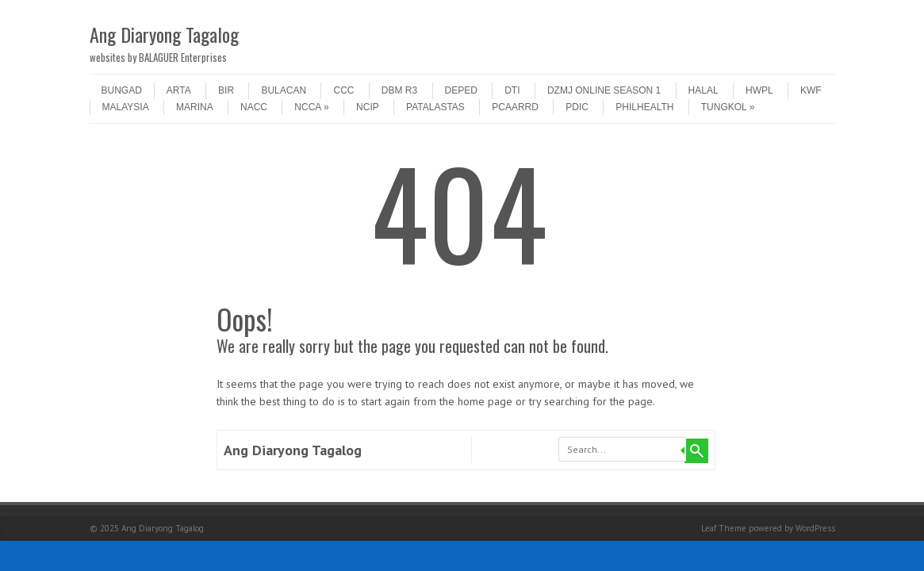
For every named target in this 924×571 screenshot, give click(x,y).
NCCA (311, 107)
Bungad (122, 90)
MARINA (195, 107)
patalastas (435, 107)
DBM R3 (399, 90)
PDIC (577, 107)
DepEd (461, 90)
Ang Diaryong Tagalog (164, 34)
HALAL (704, 90)
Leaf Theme (724, 528)
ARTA (179, 90)
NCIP (368, 107)
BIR (226, 90)
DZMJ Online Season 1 (604, 90)
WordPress (815, 528)
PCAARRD (515, 107)
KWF (811, 90)
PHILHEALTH (644, 107)
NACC (254, 107)
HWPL (759, 90)
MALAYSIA (126, 107)
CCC (343, 90)
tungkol (728, 107)
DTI (512, 90)
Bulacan (284, 90)
